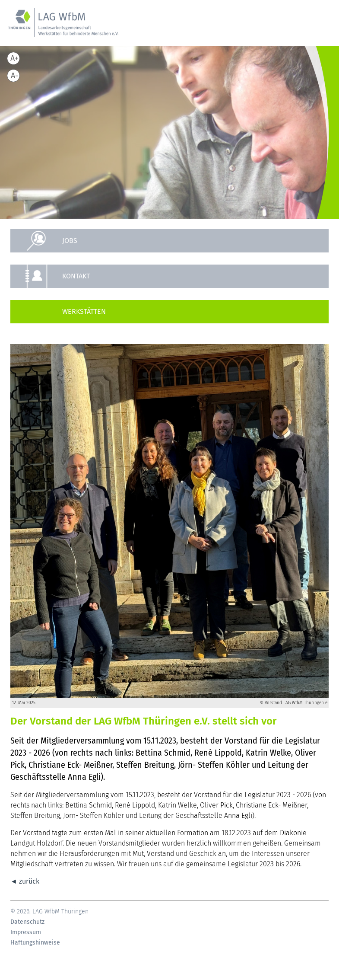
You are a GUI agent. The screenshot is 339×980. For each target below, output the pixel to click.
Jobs (70, 241)
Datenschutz (27, 922)
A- (14, 76)
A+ (14, 58)
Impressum (26, 932)
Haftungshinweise (35, 943)
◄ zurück (25, 881)
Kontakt (76, 276)
